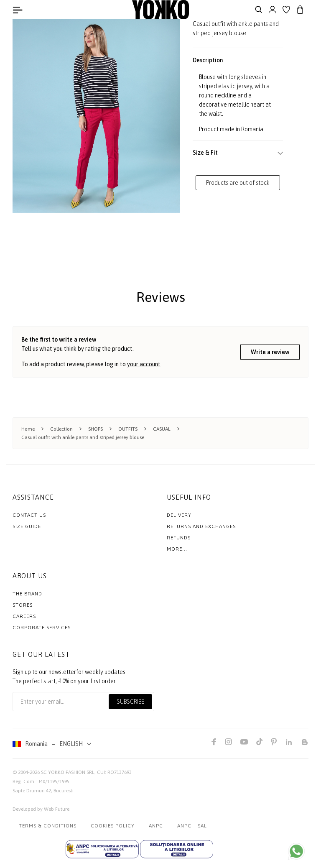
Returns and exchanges (201, 526)
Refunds (179, 538)
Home (28, 429)
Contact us (29, 515)
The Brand (27, 594)
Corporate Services (42, 628)
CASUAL (162, 429)
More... (177, 549)
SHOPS (96, 429)
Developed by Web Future (41, 809)
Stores (23, 605)
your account (144, 364)
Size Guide (27, 526)
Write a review (270, 352)
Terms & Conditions (48, 826)
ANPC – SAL (192, 826)
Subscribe (130, 702)
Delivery (179, 515)
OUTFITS (128, 429)
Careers (24, 616)
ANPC (156, 826)
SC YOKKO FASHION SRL (68, 772)
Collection (61, 429)
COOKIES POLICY (113, 826)
